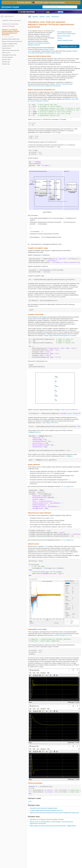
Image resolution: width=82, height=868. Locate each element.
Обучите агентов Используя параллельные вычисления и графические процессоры (54, 813)
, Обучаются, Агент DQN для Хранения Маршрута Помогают (39, 43)
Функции (42, 17)
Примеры (35, 17)
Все (30, 17)
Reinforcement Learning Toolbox (11, 24)
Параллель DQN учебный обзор (11, 39)
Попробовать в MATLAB (68, 46)
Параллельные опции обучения (11, 50)
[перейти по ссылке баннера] (41, 2)
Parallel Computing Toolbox (65, 40)
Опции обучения (6, 48)
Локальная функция (7, 57)
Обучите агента (6, 53)
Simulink (60, 38)
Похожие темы (6, 62)
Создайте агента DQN (8, 46)
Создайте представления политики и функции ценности (46, 810)
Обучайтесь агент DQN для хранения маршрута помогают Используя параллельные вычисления (11, 32)
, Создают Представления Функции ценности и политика (60, 335)
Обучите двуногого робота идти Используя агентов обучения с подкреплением (53, 826)
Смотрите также (6, 59)
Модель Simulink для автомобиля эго (12, 41)
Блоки (48, 17)
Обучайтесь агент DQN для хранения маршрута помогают (47, 819)
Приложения (55, 17)
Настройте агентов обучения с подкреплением (43, 808)
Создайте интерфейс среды (10, 44)
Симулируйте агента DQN (9, 55)
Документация (10, 7)
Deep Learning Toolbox (64, 36)
